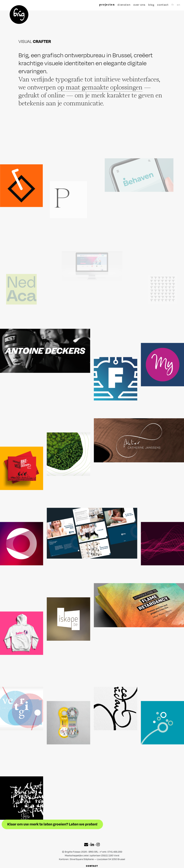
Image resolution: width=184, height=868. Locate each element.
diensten (124, 5)
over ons (139, 5)
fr (173, 5)
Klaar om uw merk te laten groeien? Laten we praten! (64, 824)
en (178, 5)
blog (151, 5)
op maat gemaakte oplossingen (100, 87)
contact (163, 5)
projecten (107, 5)
